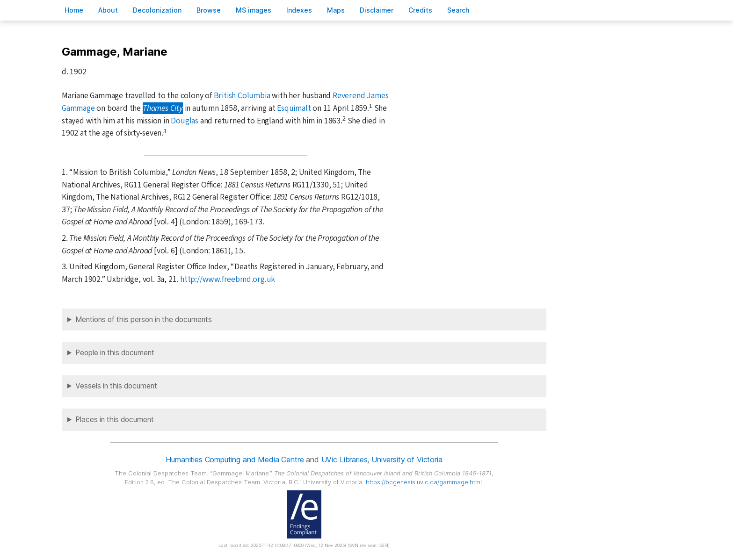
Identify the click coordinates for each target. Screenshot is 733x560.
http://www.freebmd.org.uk (228, 279)
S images (254, 10)
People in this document (115, 353)
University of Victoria (407, 459)
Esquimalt (294, 108)
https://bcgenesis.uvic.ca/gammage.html (424, 482)
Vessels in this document (116, 386)
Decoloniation (157, 10)
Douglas (185, 121)
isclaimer (377, 10)
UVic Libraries (345, 459)
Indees (299, 10)
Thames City (163, 108)
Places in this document (115, 420)
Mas (336, 10)
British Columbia (242, 96)
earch (458, 10)
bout (108, 10)
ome (74, 10)
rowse (209, 10)
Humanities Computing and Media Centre (235, 459)
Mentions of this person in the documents (144, 319)
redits (420, 10)
